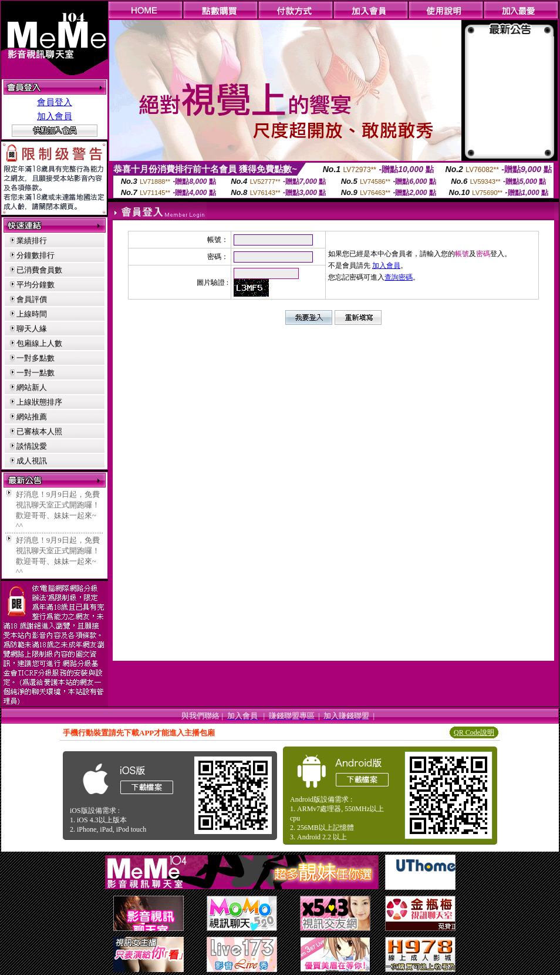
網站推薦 (32, 417)
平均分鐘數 (36, 285)
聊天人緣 (32, 329)
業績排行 (32, 241)
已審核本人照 (39, 431)
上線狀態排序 (39, 402)
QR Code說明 (474, 732)
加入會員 (55, 116)
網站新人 (32, 387)
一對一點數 (36, 373)
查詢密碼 (399, 277)
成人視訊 (32, 461)
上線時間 (32, 314)
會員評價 (32, 299)
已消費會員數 (39, 270)
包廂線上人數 (39, 343)
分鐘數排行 (36, 255)
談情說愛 (32, 446)
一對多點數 (36, 358)
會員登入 (55, 102)
